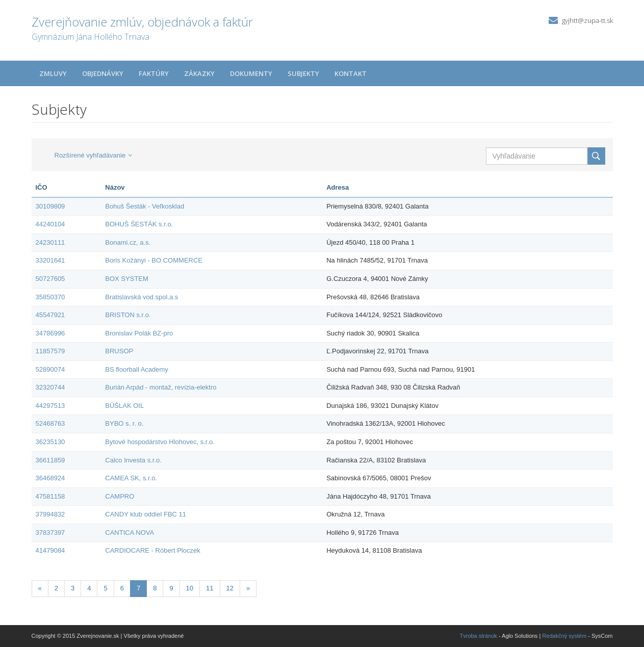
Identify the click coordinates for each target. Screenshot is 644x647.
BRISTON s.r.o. (128, 315)
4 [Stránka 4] (89, 588)
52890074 (50, 369)
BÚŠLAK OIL (124, 406)
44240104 (50, 224)
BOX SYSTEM (127, 279)
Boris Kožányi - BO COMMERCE (154, 260)
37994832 (50, 514)
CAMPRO (120, 496)
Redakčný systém (564, 636)
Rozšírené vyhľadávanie (94, 155)
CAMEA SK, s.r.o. (131, 478)
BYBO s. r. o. (124, 423)
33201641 (50, 260)
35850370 (50, 297)
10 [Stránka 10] (190, 588)
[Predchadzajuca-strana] (40, 589)
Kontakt (351, 73)
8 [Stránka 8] (155, 588)
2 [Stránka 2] (56, 588)
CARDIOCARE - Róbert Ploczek (152, 550)
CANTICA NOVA (130, 533)
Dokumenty (251, 73)
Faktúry (154, 73)
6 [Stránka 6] (122, 588)
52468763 (50, 423)
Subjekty (303, 73)
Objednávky (103, 73)
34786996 (50, 333)
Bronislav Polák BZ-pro (139, 333)
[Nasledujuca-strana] (248, 589)
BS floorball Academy (137, 369)
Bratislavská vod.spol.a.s (141, 297)
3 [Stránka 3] (73, 588)
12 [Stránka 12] (230, 588)
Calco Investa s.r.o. (133, 460)
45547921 (50, 315)
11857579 (50, 351)
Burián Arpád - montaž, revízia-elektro (161, 387)
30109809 (50, 206)
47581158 (50, 496)
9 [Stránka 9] (171, 588)
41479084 (50, 550)
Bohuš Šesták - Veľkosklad (145, 206)
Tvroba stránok (479, 636)
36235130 (50, 442)
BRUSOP (119, 351)
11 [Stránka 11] (210, 588)
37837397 (50, 533)
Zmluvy (53, 73)
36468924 (50, 478)
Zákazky (199, 73)
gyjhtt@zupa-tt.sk (587, 20)
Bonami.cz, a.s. (128, 242)
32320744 (50, 387)
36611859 (50, 460)
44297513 (50, 406)
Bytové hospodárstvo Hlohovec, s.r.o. (160, 442)
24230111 (50, 242)
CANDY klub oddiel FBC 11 (146, 514)
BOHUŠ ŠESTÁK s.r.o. (139, 224)
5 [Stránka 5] (105, 588)
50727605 (50, 279)
